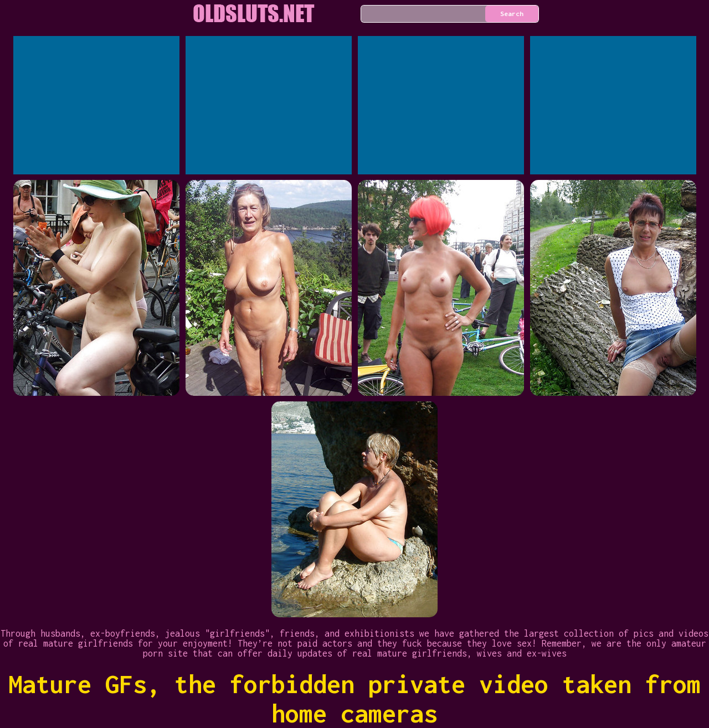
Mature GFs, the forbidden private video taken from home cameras (354, 699)
